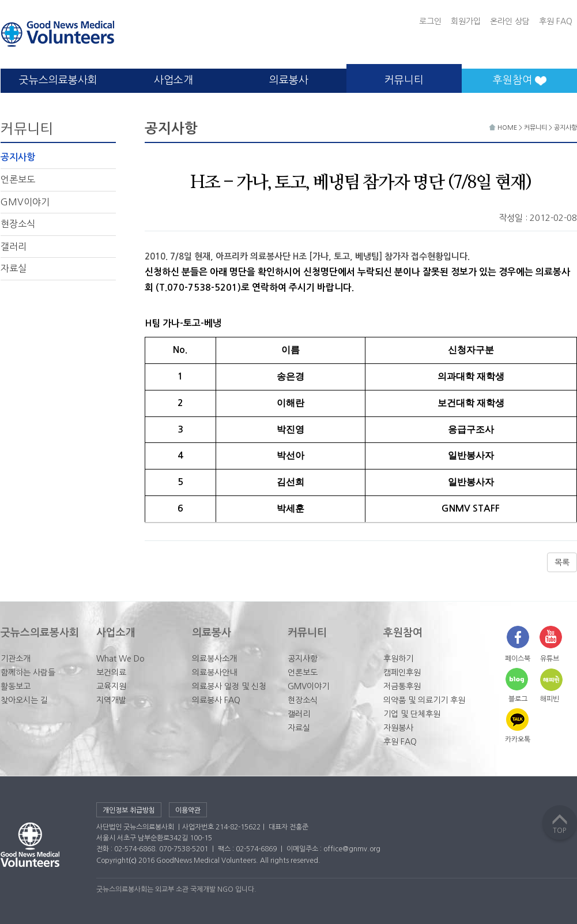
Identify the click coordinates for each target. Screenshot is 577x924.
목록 (562, 562)
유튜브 (550, 659)
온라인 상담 (510, 21)
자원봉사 (398, 728)
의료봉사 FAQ (216, 700)
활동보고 (16, 686)
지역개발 (111, 700)
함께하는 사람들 (28, 673)
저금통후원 (402, 686)
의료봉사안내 (214, 673)
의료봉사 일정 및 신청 (229, 686)
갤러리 (14, 246)
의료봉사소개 (214, 659)
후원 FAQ (556, 21)
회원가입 (466, 21)
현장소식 (18, 224)
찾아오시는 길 (24, 700)
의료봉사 (289, 80)
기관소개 (16, 659)
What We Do (120, 659)
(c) (133, 861)
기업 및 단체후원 (412, 714)
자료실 (14, 268)
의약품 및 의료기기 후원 (424, 700)
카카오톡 (518, 739)
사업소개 (174, 80)
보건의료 (111, 673)
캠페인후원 (402, 673)
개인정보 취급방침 (129, 810)
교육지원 (111, 686)
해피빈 (550, 699)
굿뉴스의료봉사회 (58, 80)
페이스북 (518, 659)
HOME (504, 128)
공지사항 (18, 157)
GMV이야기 (25, 202)
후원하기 (398, 659)
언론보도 (18, 179)
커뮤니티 (404, 80)
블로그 (518, 699)
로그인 (430, 21)
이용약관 (188, 810)
